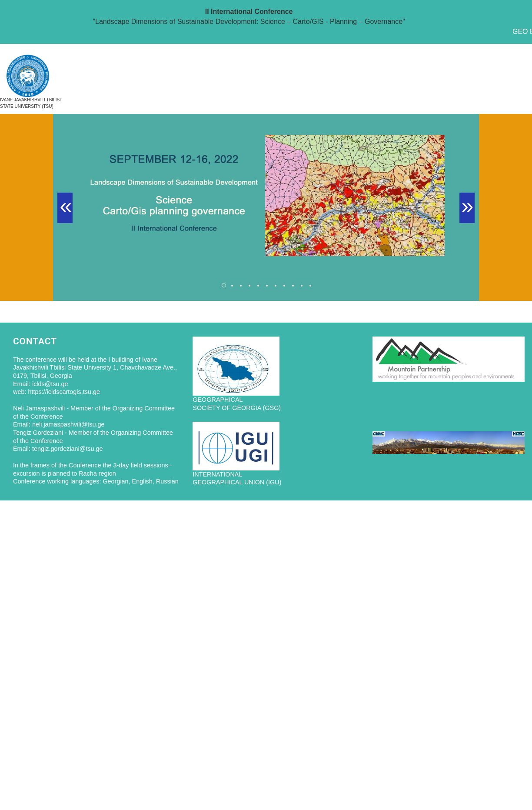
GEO (520, 32)
